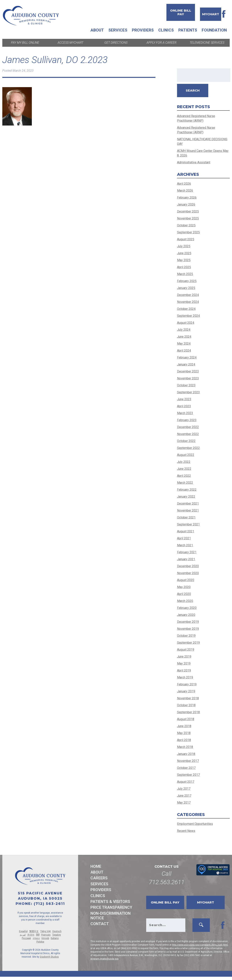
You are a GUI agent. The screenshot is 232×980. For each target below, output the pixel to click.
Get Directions (116, 43)
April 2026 (184, 184)
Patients (188, 30)
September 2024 (188, 316)
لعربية (23, 935)
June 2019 (184, 657)
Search (193, 91)
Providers (143, 30)
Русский (26, 938)
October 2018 (186, 705)
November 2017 (188, 761)
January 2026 (186, 204)
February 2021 (187, 552)
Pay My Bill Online (25, 43)
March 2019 (185, 677)
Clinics (166, 30)
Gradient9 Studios (49, 957)
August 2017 (186, 782)
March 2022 (185, 483)
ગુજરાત (36, 938)
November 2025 (188, 218)
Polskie (40, 942)
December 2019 (188, 622)
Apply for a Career (162, 43)
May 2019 (184, 663)
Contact (100, 924)
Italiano (55, 938)
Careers (99, 878)
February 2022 (187, 490)
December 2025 (188, 211)
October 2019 (186, 636)
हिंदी (38, 935)
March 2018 (185, 747)
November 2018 (188, 698)
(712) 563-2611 (49, 904)
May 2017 (184, 803)
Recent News (186, 831)
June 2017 (184, 796)
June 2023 (184, 399)
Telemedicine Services (207, 43)
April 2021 (184, 538)
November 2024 (188, 302)
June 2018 (184, 726)
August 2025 (186, 239)
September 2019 (188, 643)
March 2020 (185, 601)
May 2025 (184, 260)
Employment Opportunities (195, 824)
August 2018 (186, 719)
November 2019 (188, 629)
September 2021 (188, 524)
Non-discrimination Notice (111, 916)
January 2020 (186, 615)
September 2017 (188, 775)
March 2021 (185, 545)
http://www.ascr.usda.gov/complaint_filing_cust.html (200, 945)
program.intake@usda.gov (104, 959)
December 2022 (188, 427)
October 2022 (186, 441)
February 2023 (187, 420)
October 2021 (186, 517)
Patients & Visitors (110, 902)
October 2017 (186, 768)
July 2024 (184, 330)
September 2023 (188, 392)
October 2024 (186, 309)
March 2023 (185, 413)
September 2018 (188, 712)
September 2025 (188, 232)
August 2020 (186, 580)
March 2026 (185, 191)
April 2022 (184, 476)
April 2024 (184, 351)
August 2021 (186, 531)
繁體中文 (34, 931)
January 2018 (186, 754)
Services (118, 30)
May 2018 (184, 733)
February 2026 (187, 198)
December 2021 (188, 504)
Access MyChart (70, 43)
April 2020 (184, 594)
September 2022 (188, 448)
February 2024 (187, 357)
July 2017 (184, 789)
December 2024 (188, 295)
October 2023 (186, 385)
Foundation (214, 30)
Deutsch (57, 931)
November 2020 (188, 573)
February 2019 (187, 684)
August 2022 (186, 455)
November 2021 (188, 510)
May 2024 (184, 344)
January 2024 (186, 364)
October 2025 (186, 225)
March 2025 (185, 274)
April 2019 (184, 670)
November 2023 (188, 378)
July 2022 (184, 462)
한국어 (31, 935)
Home (96, 866)
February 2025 (187, 281)
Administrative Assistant (194, 162)
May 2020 (184, 587)
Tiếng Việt (46, 931)
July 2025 (184, 246)
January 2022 (186, 497)
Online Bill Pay (181, 12)
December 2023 (188, 371)
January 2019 (186, 691)
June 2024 (184, 337)
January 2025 (186, 288)
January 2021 (186, 559)
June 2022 (184, 469)
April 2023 (184, 406)
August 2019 (186, 650)
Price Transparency (111, 907)
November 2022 (188, 434)
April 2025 (184, 267)
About (97, 30)
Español (23, 931)
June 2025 (184, 253)
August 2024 (186, 323)
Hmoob (45, 938)
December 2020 (188, 566)
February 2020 (187, 608)
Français (46, 935)
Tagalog (57, 935)
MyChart (211, 14)
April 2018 (184, 740)
